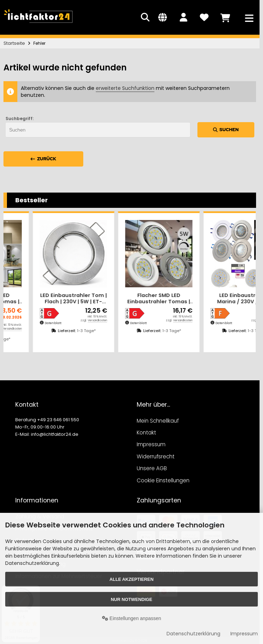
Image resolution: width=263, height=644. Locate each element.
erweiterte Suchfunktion (125, 88)
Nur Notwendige (131, 599)
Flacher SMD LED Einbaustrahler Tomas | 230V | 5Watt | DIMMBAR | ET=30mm (215, 299)
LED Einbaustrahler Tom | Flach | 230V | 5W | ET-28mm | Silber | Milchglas (130, 299)
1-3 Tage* (57, 339)
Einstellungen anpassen (132, 618)
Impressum (244, 634)
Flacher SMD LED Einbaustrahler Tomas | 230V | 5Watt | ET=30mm (44, 299)
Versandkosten (68, 329)
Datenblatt (24, 323)
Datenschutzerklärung (193, 634)
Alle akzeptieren (132, 579)
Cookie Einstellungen (163, 480)
